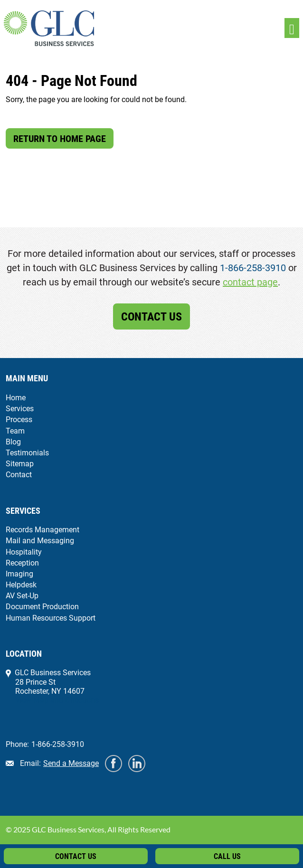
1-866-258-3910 (253, 268)
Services (20, 409)
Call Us (227, 856)
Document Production (42, 607)
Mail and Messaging (40, 541)
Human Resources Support (51, 618)
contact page (250, 282)
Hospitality (24, 552)
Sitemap (20, 464)
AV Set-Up (22, 596)
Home (16, 398)
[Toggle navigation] (292, 28)
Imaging (19, 574)
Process (19, 420)
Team (15, 431)
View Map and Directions (57, 700)
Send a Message (71, 763)
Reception (22, 563)
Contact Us (151, 317)
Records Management (43, 530)
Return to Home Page (60, 139)
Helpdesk (21, 585)
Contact (19, 475)
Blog (13, 442)
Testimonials (27, 453)
